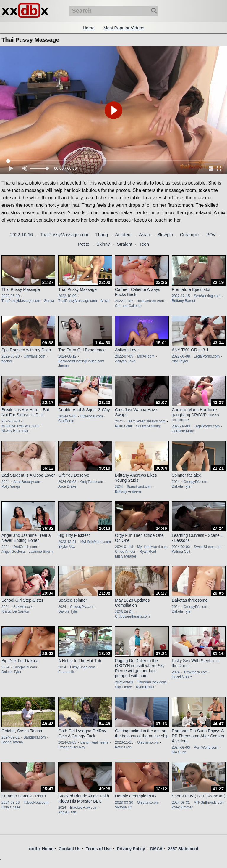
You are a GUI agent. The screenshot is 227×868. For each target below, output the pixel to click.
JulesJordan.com (151, 301)
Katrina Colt (181, 552)
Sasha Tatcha (12, 742)
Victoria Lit (123, 807)
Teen (144, 244)
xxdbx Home (41, 849)
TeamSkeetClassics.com (146, 421)
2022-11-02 (124, 301)
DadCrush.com (25, 547)
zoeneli (7, 361)
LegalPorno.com (207, 356)
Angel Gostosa (13, 552)
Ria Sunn (179, 752)
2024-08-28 (10, 421)
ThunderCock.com (152, 682)
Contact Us (69, 849)
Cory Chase (11, 807)
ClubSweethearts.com (132, 616)
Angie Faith (67, 812)
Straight (125, 244)
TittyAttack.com (196, 672)
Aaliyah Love (125, 361)
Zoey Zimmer (182, 807)
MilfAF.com (146, 356)
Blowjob (165, 234)
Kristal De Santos (15, 611)
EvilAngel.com (92, 416)
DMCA (156, 849)
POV (211, 234)
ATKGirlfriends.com (209, 803)
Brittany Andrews (128, 491)
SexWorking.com (207, 296)
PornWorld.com (206, 747)
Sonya (49, 301)
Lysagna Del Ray (72, 747)
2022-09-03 (181, 426)
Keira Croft (123, 426)
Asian (145, 234)
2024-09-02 (67, 482)
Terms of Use (99, 849)
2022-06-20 (10, 356)
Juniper (64, 366)
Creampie (190, 234)
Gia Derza (66, 421)
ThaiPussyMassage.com (64, 234)
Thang (102, 234)
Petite (84, 244)
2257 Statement (183, 849)
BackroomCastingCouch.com (81, 361)
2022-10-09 (67, 296)
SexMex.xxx (23, 607)
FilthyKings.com (83, 667)
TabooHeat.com (36, 803)
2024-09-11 (10, 737)
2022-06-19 (10, 296)
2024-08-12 (67, 356)
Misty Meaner (126, 556)
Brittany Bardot (183, 301)
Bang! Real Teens (94, 742)
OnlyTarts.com (92, 482)
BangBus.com (35, 737)
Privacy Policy (131, 849)
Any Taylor (180, 361)
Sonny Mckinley (148, 426)
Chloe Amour (125, 552)
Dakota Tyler (182, 486)
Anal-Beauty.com (27, 482)
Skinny (103, 244)
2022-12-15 (181, 296)
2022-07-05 (124, 356)
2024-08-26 (10, 803)
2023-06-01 (124, 612)
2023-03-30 (124, 803)
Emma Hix (66, 672)
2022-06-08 (181, 356)
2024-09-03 (67, 416)
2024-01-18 (124, 547)
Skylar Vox (67, 547)
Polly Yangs (11, 486)
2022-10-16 (21, 234)
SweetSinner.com (208, 547)
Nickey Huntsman (15, 431)
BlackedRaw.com (84, 808)
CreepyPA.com (195, 482)
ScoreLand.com (139, 487)
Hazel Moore (182, 677)
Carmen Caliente (128, 306)
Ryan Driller (145, 687)
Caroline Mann (183, 431)
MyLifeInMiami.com (96, 542)
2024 (119, 421)
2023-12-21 (67, 542)
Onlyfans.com (34, 356)
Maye (105, 301)
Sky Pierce (123, 687)
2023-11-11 (124, 742)
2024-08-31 (181, 803)
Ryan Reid (148, 552)
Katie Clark (124, 747)
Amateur (123, 234)
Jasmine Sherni (41, 552)
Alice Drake (67, 486)
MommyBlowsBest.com (20, 426)
